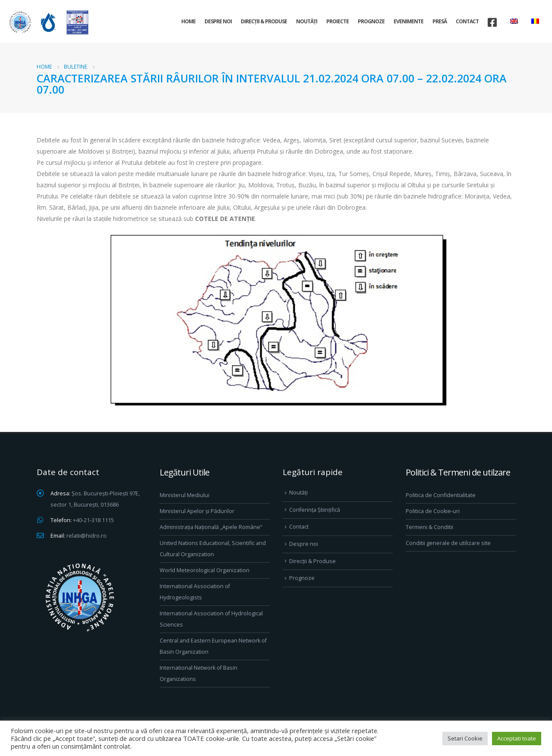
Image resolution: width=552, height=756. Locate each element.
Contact (467, 21)
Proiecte (338, 21)
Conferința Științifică (315, 510)
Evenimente (408, 21)
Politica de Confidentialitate (441, 495)
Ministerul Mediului (185, 495)
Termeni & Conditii (429, 527)
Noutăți (307, 21)
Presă (440, 21)
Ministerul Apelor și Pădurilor (197, 511)
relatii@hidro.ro (87, 536)
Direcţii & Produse (264, 21)
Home (188, 21)
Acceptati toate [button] (517, 738)
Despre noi (218, 21)
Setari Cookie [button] (465, 738)
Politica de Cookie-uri (433, 511)
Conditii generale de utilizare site (448, 543)
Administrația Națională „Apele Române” (211, 527)
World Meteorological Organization (205, 570)
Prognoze (371, 21)
